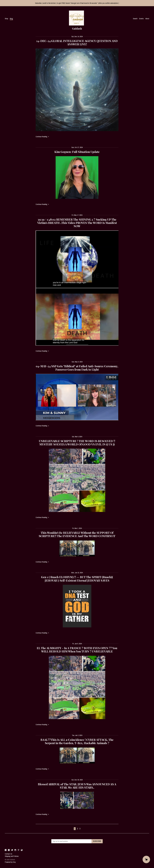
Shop (6, 19)
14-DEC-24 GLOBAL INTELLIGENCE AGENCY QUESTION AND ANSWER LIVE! (77, 43)
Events (141, 19)
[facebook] (6, 850)
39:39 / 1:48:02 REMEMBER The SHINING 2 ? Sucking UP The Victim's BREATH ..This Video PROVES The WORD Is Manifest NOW (77, 223)
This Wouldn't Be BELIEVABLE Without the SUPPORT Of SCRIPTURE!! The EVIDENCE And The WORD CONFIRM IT (77, 534)
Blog (11, 19)
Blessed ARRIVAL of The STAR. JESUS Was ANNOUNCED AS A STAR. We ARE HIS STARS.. (77, 786)
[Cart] (146, 859)
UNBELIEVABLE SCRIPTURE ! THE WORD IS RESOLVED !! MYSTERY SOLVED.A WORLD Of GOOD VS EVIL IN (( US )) (77, 443)
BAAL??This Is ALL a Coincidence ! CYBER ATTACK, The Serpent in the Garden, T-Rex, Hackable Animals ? (77, 741)
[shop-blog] (22, 850)
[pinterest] (19, 850)
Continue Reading (42, 137)
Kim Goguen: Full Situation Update (77, 152)
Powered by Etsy (10, 862)
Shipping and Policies (12, 856)
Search (135, 19)
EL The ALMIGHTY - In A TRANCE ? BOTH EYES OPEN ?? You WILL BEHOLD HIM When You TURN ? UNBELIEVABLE (77, 650)
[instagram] (15, 850)
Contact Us (9, 854)
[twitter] (12, 850)
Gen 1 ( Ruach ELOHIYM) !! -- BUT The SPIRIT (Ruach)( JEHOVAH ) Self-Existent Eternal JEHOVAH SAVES (77, 579)
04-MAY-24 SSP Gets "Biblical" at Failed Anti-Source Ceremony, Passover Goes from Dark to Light (77, 368)
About (147, 19)
